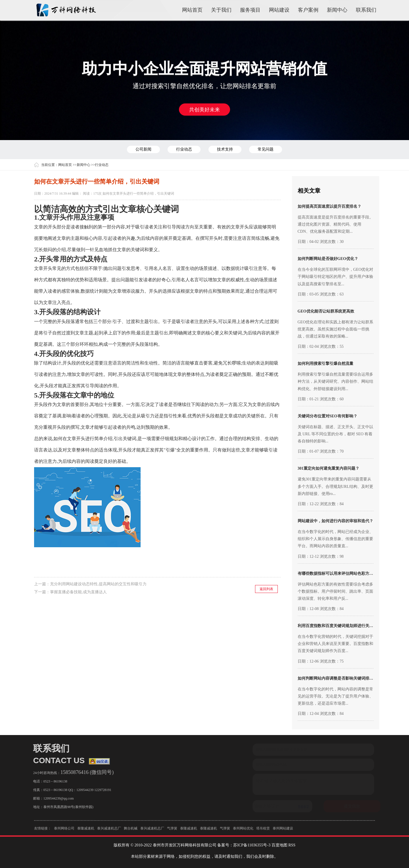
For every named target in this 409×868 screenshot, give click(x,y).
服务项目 (250, 10)
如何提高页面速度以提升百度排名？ (329, 206)
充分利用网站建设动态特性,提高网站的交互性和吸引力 (98, 584)
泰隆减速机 (86, 830)
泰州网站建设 (283, 830)
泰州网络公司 (64, 830)
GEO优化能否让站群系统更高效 (326, 311)
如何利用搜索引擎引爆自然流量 (325, 364)
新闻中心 (337, 10)
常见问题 (266, 149)
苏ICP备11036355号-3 (252, 845)
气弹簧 (172, 830)
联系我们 (366, 10)
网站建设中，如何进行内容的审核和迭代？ (335, 521)
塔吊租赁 (263, 830)
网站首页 (192, 10)
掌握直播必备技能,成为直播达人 (78, 592)
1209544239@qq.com (56, 798)
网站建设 (279, 10)
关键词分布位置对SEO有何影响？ (327, 416)
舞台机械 (131, 830)
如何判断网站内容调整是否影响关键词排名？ (337, 678)
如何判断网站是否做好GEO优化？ (328, 259)
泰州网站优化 (243, 830)
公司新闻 (143, 149)
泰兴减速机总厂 (109, 830)
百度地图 (279, 845)
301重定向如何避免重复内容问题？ (328, 468)
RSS (292, 845)
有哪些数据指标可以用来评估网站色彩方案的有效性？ (345, 574)
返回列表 (266, 589)
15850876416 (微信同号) (85, 772)
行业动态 (184, 149)
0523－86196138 (53, 781)
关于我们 (221, 10)
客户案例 (308, 10)
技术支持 (225, 149)
